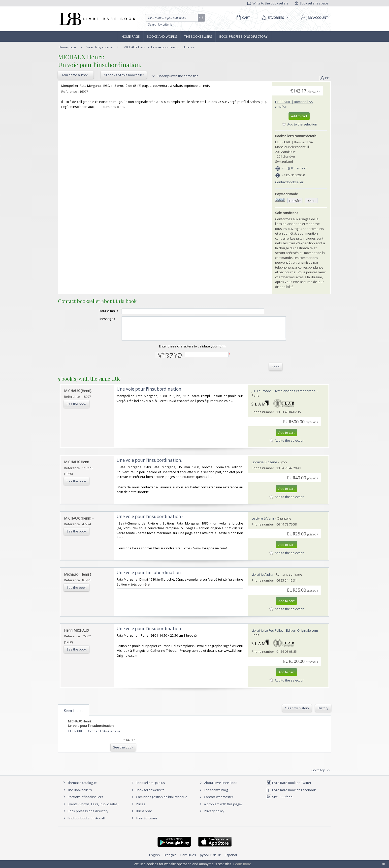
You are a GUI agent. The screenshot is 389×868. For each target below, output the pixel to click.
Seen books (74, 715)
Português (188, 859)
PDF (325, 78)
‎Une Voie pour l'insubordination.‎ (149, 393)
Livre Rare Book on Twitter (289, 787)
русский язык (210, 859)
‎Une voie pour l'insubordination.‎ (149, 465)
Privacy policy (211, 815)
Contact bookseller (289, 182)
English (154, 859)
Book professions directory (243, 36)
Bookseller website (147, 794)
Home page (131, 36)
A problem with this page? (220, 808)
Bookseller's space (312, 3)
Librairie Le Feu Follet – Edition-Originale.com (285, 635)
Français (170, 859)
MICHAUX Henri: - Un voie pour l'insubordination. (160, 47)
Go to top (321, 775)
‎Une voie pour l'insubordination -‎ (150, 521)
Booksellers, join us (147, 787)
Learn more (242, 864)
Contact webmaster (216, 801)
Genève (281, 107)
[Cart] (242, 18)
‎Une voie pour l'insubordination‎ (149, 633)
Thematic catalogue (79, 787)
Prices (141, 808)
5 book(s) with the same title (175, 76)
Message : (97, 319)
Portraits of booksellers (85, 801)
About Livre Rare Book (221, 787)
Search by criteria (160, 24)
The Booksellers (198, 36)
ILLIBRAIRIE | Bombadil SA (294, 102)
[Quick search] (174, 18)
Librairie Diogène (264, 466)
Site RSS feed (279, 801)
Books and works (162, 36)
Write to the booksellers (268, 3)
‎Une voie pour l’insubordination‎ (149, 577)
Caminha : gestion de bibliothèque (162, 801)
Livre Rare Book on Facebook (291, 794)
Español (231, 859)
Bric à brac (144, 815)
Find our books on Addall (83, 823)
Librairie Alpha (262, 579)
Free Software (147, 823)
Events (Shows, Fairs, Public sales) (90, 808)
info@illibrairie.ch (295, 168)
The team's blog (213, 794)
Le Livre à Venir (263, 523)
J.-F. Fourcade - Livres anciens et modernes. (284, 395)
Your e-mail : (99, 311)
